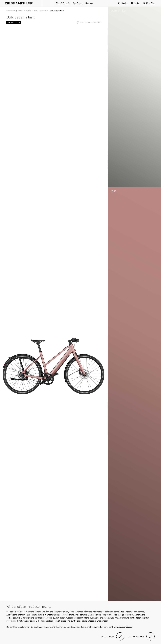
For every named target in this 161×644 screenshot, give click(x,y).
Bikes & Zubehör (63, 3)
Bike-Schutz (77, 3)
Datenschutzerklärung (64, 615)
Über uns (89, 3)
